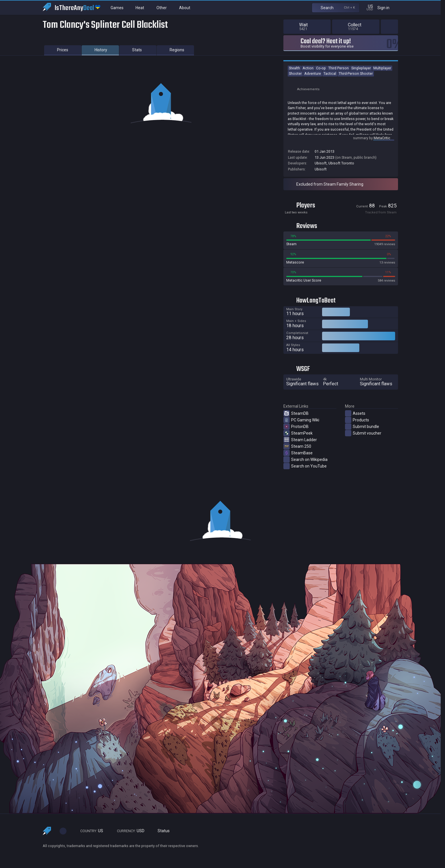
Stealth (294, 68)
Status (161, 831)
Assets (355, 413)
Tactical (330, 73)
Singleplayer (361, 68)
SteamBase (298, 453)
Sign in (387, 8)
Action (308, 68)
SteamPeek (298, 433)
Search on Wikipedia (305, 459)
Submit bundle (362, 427)
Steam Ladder (300, 440)
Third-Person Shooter (356, 73)
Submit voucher (363, 433)
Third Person (339, 68)
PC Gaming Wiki (301, 420)
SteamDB (296, 413)
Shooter (295, 73)
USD (128, 831)
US (89, 831)
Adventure (313, 73)
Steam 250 (297, 446)
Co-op (321, 68)
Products (357, 420)
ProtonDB (296, 427)
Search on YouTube (305, 466)
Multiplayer (382, 68)
